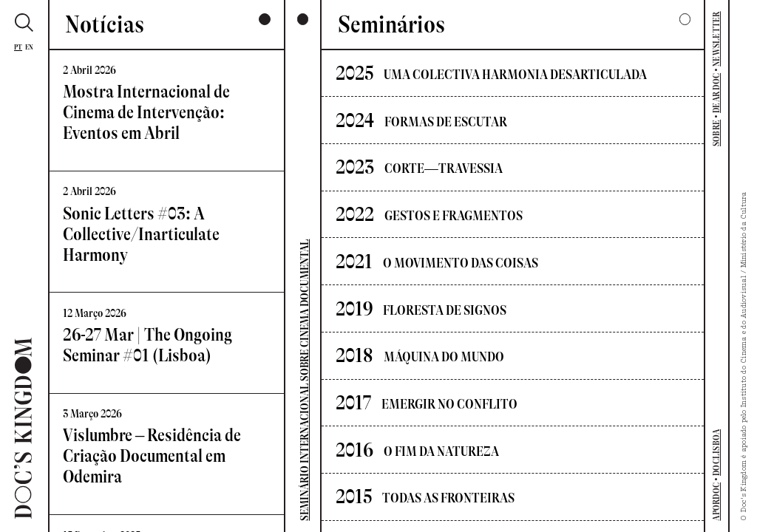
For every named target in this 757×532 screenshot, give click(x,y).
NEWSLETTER (716, 38)
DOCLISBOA (716, 453)
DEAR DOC (716, 93)
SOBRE (716, 133)
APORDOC (716, 502)
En (30, 47)
